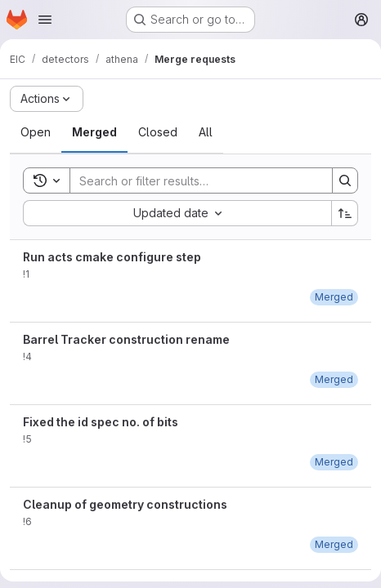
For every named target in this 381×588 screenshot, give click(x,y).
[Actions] (47, 99)
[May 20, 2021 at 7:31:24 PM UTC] (334, 297)
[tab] (36, 132)
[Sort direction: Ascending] (345, 213)
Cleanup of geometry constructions (125, 504)
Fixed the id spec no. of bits (101, 422)
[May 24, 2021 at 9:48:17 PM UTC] (334, 462)
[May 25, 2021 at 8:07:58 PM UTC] (334, 544)
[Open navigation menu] (45, 20)
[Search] (193, 180)
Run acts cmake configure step (112, 257)
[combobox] (177, 213)
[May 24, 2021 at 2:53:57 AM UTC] (334, 379)
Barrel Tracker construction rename (126, 339)
